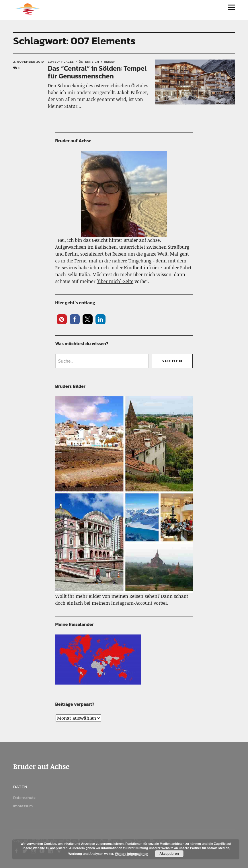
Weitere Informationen (132, 854)
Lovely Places (61, 62)
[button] (62, 319)
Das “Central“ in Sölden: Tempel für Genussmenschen (97, 72)
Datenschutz (24, 798)
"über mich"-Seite (115, 281)
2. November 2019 (29, 62)
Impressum (23, 806)
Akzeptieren (169, 854)
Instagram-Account (132, 603)
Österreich (89, 62)
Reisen (110, 62)
